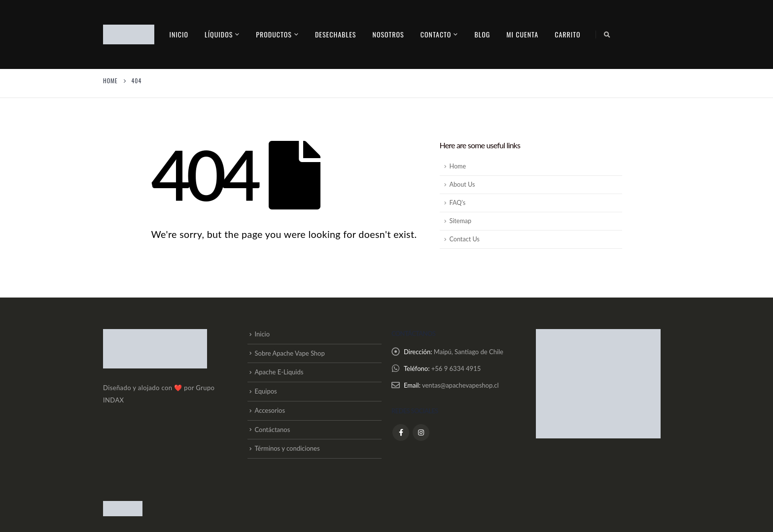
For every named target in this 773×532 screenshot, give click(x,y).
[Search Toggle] (607, 34)
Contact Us (465, 239)
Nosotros (388, 34)
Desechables (336, 34)
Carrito (567, 34)
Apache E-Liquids (279, 372)
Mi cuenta (522, 34)
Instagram (421, 432)
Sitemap (461, 221)
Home (458, 166)
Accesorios (270, 410)
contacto (436, 34)
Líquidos (219, 34)
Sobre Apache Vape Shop (290, 353)
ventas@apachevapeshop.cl (460, 385)
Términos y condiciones (287, 448)
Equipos (266, 391)
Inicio (179, 34)
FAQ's (458, 203)
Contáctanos (273, 430)
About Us (462, 184)
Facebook (401, 432)
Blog (482, 34)
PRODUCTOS (274, 34)
